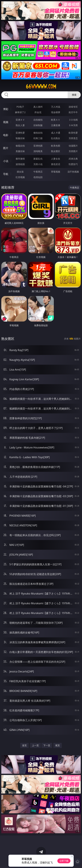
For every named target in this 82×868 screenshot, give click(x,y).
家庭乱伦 (38, 159)
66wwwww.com (41, 87)
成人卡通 (56, 133)
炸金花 (38, 112)
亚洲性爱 (20, 133)
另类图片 (73, 151)
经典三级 (38, 138)
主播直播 (56, 125)
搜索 (74, 95)
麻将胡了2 (20, 112)
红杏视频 (20, 177)
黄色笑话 (56, 164)
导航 (6, 174)
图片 (6, 148)
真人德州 (38, 107)
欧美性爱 (73, 133)
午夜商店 (38, 172)
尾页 (58, 745)
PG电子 (20, 107)
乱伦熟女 (56, 138)
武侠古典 (73, 159)
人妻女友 (56, 159)
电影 (6, 135)
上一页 (35, 745)
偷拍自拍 (38, 133)
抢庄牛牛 (73, 112)
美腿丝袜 (20, 151)
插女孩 (20, 172)
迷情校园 (20, 164)
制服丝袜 (20, 138)
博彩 (6, 109)
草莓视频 (56, 172)
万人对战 (56, 107)
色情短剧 (38, 177)
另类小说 (38, 164)
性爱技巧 (73, 164)
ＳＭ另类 (73, 125)
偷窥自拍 (20, 146)
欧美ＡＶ (56, 120)
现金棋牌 (56, 112)
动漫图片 (73, 146)
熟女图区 (56, 151)
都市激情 (20, 159)
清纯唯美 (38, 151)
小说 (6, 161)
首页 (24, 745)
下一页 (47, 745)
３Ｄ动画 (73, 120)
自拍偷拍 (38, 120)
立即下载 (64, 861)
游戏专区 (73, 107)
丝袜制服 (38, 125)
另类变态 (73, 138)
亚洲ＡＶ (20, 120)
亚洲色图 (38, 146)
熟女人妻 (20, 125)
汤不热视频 (73, 172)
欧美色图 (56, 146)
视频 (6, 122)
